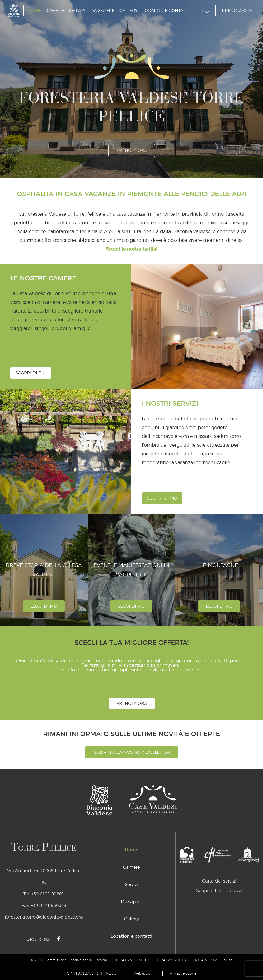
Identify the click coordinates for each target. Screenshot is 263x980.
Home (35, 11)
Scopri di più (31, 373)
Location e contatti (166, 11)
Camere (55, 11)
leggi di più (44, 606)
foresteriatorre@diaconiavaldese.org (44, 917)
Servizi (77, 11)
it (205, 11)
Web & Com (143, 973)
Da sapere (103, 11)
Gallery (129, 11)
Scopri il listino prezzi (219, 891)
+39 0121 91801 (48, 894)
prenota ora (237, 11)
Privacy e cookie (183, 973)
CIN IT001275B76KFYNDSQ (92, 973)
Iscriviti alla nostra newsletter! (131, 752)
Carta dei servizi (219, 881)
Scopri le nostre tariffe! (131, 249)
